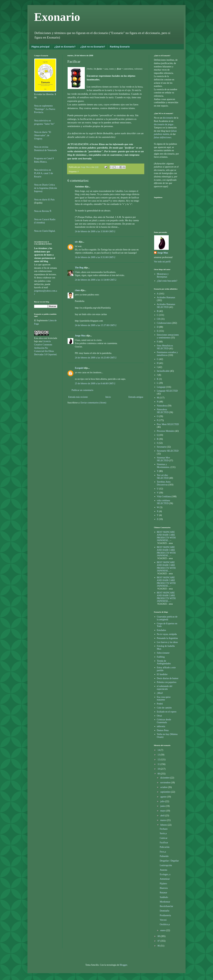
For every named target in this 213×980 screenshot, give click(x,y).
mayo (163, 811)
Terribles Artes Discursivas (164, 483)
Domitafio (165, 911)
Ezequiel (79, 368)
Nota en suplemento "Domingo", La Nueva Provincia (45, 109)
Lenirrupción (166, 865)
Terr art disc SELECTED (163, 477)
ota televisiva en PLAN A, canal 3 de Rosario (44, 173)
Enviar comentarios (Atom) (93, 403)
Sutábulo (164, 897)
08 (159, 936)
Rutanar (163, 893)
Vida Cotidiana (164, 497)
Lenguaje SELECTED (167, 391)
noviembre (165, 783)
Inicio (108, 397)
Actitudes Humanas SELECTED (166, 306)
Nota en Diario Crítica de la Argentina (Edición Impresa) (46, 188)
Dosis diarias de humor (168, 678)
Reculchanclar (166, 906)
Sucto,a (163, 833)
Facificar (164, 843)
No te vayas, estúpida (167, 634)
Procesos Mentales (166, 431)
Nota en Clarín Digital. (45, 231)
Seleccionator (163, 653)
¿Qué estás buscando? (167, 281)
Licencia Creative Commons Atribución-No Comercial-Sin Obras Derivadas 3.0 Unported (45, 348)
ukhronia (161, 726)
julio (163, 801)
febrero (164, 825)
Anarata (163, 870)
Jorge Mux (80, 336)
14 (159, 750)
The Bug (79, 268)
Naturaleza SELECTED (163, 411)
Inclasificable (163, 371)
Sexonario (162, 447)
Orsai (159, 716)
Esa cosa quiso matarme (164, 698)
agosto (164, 797)
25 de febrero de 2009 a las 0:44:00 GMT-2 (95, 383)
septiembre (166, 792)
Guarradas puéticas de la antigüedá (167, 618)
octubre (164, 787)
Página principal (40, 47)
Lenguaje (161, 387)
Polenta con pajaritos (167, 682)
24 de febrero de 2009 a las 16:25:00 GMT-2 (96, 358)
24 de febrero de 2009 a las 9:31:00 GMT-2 (95, 257)
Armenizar (165, 879)
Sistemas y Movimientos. (163, 466)
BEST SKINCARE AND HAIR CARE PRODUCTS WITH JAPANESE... (166, 536)
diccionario (168, 118)
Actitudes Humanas (166, 297)
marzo (163, 820)
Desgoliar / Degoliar (169, 861)
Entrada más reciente (78, 397)
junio (163, 806)
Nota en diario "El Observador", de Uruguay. (43, 135)
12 (159, 760)
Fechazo (164, 829)
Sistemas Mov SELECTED (164, 459)
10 (159, 769)
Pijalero (163, 884)
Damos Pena (163, 730)
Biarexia (164, 888)
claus (77, 290)
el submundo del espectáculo (165, 688)
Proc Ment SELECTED (168, 424)
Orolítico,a (165, 924)
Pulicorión (165, 847)
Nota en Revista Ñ (43, 211)
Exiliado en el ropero (167, 712)
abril (163, 816)
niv (76, 242)
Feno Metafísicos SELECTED (165, 347)
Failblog (161, 657)
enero (163, 930)
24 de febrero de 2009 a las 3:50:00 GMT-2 (95, 231)
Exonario (57, 17)
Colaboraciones (164, 323)
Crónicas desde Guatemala (164, 721)
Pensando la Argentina (167, 638)
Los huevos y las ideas (167, 642)
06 (159, 946)
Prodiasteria (165, 915)
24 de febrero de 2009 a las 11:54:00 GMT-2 (96, 280)
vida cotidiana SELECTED (163, 502)
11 (159, 764)
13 (159, 755)
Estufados (161, 630)
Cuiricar (164, 838)
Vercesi (163, 920)
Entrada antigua (136, 397)
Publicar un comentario (82, 390)
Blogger (123, 965)
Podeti (160, 704)
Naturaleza (162, 406)
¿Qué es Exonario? (65, 47)
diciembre (165, 778)
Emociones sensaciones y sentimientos (168, 336)
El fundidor (162, 674)
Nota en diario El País (44, 200)
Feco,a (163, 852)
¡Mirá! (160, 693)
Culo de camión (164, 708)
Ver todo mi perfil (162, 262)
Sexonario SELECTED (168, 451)
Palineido (164, 856)
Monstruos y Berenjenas (163, 275)
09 (159, 774)
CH (159, 319)
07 (159, 941)
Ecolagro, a (165, 874)
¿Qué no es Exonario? (93, 47)
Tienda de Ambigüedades (164, 662)
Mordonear (165, 902)
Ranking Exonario (120, 47)
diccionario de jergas (164, 124)
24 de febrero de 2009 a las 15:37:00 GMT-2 (96, 325)
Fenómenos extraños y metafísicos (167, 354)
